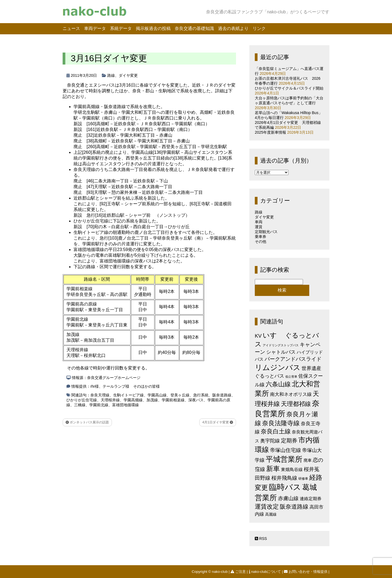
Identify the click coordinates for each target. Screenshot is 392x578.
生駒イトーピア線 (128, 395)
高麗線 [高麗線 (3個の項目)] (271, 514)
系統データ (121, 28)
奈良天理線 (100, 395)
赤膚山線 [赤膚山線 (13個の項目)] (288, 498)
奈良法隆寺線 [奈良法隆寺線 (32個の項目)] (281, 423)
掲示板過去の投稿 (153, 28)
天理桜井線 (110, 400)
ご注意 (239, 572)
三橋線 (80, 405)
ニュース (71, 28)
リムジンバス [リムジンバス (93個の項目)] (278, 367)
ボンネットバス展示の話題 (87, 422)
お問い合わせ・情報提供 (306, 572)
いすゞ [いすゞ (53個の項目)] (273, 335)
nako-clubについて (265, 572)
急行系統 (201, 395)
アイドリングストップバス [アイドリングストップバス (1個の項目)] (281, 345)
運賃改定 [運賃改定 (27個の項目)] (267, 507)
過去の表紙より (233, 28)
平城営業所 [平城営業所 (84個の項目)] (284, 459)
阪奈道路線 (222, 395)
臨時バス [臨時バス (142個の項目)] (285, 487)
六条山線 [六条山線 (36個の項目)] (278, 384)
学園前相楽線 (173, 400)
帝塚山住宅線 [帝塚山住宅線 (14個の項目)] (286, 450)
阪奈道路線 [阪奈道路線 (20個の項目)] (294, 507)
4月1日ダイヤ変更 (218, 422)
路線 (111, 75)
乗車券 (261, 237)
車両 (259, 222)
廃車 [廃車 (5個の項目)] (308, 460)
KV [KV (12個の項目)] (258, 336)
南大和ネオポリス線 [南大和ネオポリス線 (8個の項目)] (291, 394)
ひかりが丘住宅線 (82, 400)
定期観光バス (266, 232)
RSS (261, 539)
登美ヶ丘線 (180, 395)
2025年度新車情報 (270, 132)
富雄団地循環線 (125, 405)
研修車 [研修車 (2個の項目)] (303, 479)
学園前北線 (99, 405)
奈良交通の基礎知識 (194, 28)
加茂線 (152, 400)
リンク (259, 28)
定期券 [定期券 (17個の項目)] (289, 441)
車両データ (95, 28)
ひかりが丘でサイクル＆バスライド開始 (289, 88)
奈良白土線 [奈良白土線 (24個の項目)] (276, 431)
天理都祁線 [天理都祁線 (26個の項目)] (296, 404)
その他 (261, 241)
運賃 (259, 227)
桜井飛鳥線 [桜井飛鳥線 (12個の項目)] (284, 478)
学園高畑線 (133, 400)
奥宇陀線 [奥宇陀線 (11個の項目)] (270, 441)
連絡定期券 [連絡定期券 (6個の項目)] (311, 499)
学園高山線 (157, 395)
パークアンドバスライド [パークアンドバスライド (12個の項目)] (293, 359)
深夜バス (196, 400)
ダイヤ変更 (128, 75)
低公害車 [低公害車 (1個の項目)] (291, 377)
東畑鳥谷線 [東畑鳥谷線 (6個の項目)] (292, 469)
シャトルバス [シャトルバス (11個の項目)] (281, 352)
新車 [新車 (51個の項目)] (273, 469)
